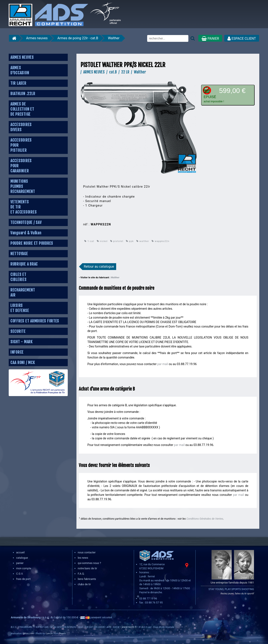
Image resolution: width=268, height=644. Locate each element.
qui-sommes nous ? (89, 563)
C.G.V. (20, 574)
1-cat (89, 241)
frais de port (23, 579)
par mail (163, 364)
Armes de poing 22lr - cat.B (78, 38)
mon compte (24, 568)
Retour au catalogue (99, 266)
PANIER (210, 39)
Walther (114, 38)
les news (83, 558)
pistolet (117, 241)
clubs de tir (84, 584)
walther (143, 241)
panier (20, 563)
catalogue (22, 558)
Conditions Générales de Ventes (205, 519)
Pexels (62, 633)
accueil (20, 552)
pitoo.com (29, 633)
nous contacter (87, 552)
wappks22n (160, 241)
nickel (102, 241)
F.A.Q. (81, 574)
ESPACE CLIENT (242, 39)
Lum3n (49, 633)
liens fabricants (87, 579)
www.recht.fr (129, 627)
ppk (130, 241)
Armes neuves (37, 38)
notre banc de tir (87, 568)
